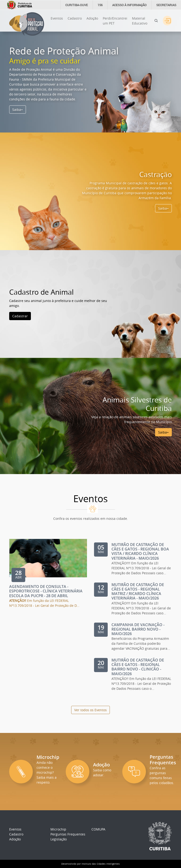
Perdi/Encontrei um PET (115, 21)
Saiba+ (18, 110)
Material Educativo (140, 21)
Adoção (92, 18)
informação (129, 5)
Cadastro (75, 18)
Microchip (58, 829)
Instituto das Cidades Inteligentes (101, 864)
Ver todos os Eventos (90, 710)
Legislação (59, 839)
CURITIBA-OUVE (77, 5)
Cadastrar (20, 316)
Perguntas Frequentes (68, 834)
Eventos (57, 18)
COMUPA (98, 829)
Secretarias (166, 5)
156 (100, 5)
